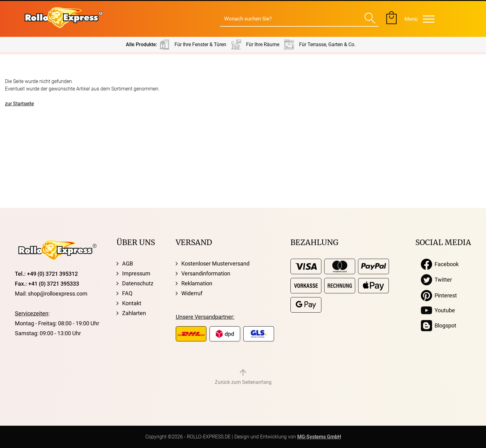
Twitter (436, 280)
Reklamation (197, 283)
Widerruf (192, 293)
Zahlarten (134, 313)
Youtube (438, 310)
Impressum (136, 273)
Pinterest (439, 296)
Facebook (440, 264)
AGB (128, 264)
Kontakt (132, 303)
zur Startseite (19, 104)
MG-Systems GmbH (319, 437)
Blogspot (439, 326)
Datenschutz (138, 283)
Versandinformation (206, 273)
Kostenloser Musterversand (215, 264)
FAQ (127, 293)
